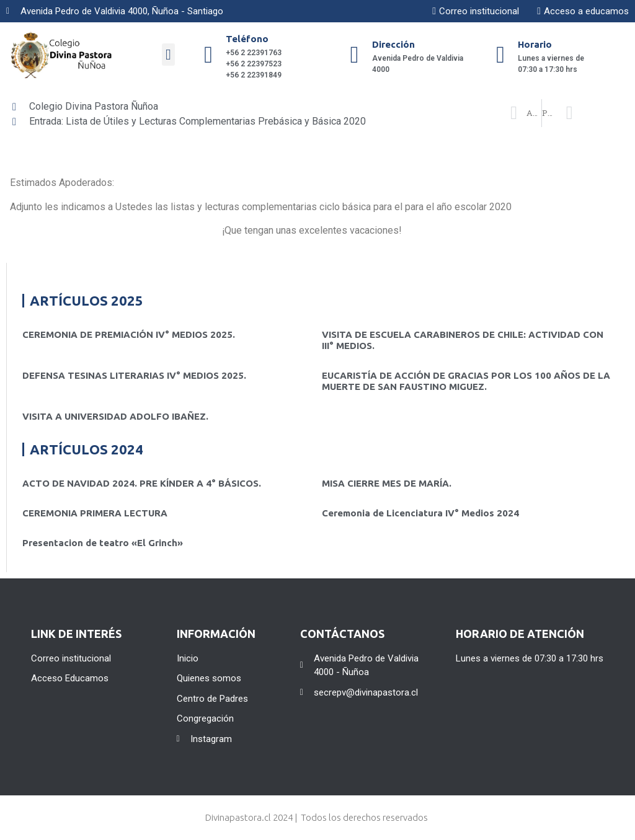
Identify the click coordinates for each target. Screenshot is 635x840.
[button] (168, 55)
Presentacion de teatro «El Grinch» (103, 543)
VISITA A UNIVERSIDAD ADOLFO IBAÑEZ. (115, 416)
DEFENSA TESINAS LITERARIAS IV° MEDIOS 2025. (134, 375)
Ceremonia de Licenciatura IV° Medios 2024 (420, 513)
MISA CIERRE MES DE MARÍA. (387, 483)
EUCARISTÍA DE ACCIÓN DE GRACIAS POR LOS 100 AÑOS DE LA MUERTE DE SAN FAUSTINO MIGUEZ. (466, 381)
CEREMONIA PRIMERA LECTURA (95, 513)
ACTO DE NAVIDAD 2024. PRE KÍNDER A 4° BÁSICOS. (142, 483)
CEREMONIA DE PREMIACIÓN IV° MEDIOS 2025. (129, 334)
